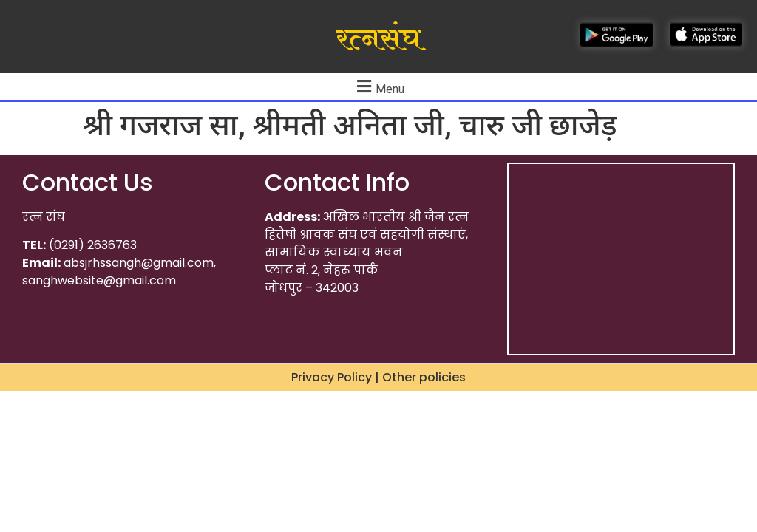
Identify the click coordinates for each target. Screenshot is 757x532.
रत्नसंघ (378, 39)
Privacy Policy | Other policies (378, 377)
